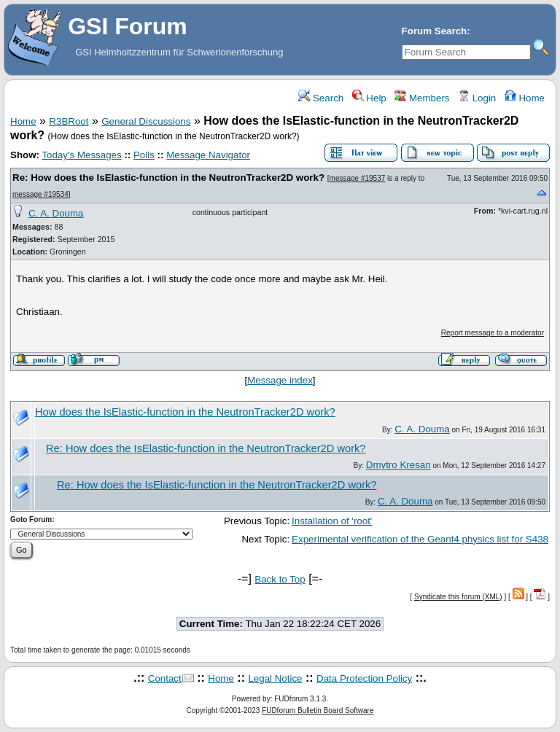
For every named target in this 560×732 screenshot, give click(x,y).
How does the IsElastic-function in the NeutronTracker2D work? (185, 412)
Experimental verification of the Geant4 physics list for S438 (420, 539)
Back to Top (280, 579)
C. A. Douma (56, 213)
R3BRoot (69, 121)
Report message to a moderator (493, 333)
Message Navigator (208, 155)
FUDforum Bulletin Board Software (318, 710)
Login (477, 98)
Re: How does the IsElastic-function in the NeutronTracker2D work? (168, 178)
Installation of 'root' (332, 521)
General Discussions (146, 121)
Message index (280, 380)
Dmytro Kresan (398, 465)
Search (321, 98)
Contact (165, 678)
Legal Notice (275, 678)
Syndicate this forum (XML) (458, 597)
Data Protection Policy (364, 678)
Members (422, 98)
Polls (144, 155)
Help (369, 98)
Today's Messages (81, 155)
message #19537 (358, 178)
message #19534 (40, 194)
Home (525, 98)
